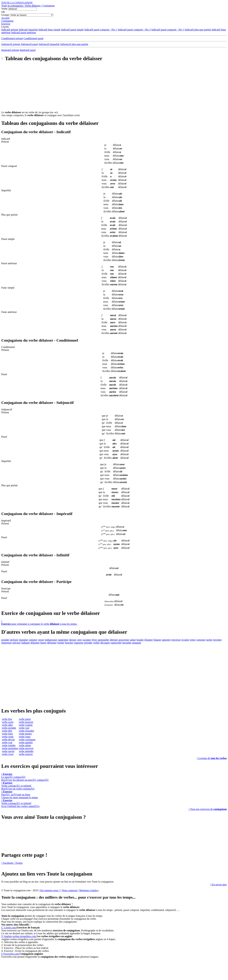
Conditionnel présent (12, 38)
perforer (14, 640)
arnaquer (137, 643)
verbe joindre (9, 745)
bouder (140, 640)
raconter (87, 640)
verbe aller (7, 725)
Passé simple (8, 239)
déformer (52, 643)
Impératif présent (10, 50)
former (61, 643)
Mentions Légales (89, 890)
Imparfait (6, 190)
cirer (79, 640)
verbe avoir (8, 722)
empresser (7, 643)
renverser (176, 640)
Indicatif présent (10, 30)
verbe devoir (8, 740)
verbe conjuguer (27, 740)
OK (3, 12)
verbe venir (8, 737)
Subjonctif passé (29, 44)
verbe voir (7, 742)
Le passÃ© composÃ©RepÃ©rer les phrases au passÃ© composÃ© (25, 777)
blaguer (157, 640)
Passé (4, 374)
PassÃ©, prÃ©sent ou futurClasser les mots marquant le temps (20, 795)
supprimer (63, 640)
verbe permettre (10, 748)
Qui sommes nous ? (50, 890)
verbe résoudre (26, 731)
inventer (217, 640)
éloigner (149, 640)
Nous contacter (70, 890)
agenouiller (103, 640)
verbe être (7, 719)
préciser (17, 643)
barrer (43, 643)
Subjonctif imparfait (49, 44)
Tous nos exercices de (208, 809)
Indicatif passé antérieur (24, 33)
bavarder (127, 643)
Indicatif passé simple (72, 30)
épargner (23, 640)
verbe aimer (25, 745)
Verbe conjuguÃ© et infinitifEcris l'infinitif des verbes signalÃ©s (20, 803)
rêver (94, 640)
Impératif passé (28, 50)
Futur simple (8, 288)
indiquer (26, 643)
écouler (185, 640)
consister (201, 640)
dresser (73, 640)
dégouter (35, 643)
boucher (69, 643)
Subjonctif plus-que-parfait (74, 44)
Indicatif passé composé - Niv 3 (168, 30)
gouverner (124, 640)
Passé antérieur (9, 263)
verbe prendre (9, 728)
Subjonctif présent (11, 44)
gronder (5, 640)
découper (105, 643)
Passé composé (9, 166)
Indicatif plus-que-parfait (198, 30)
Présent (5, 142)
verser (41, 640)
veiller (96, 643)
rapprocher (116, 643)
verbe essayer (26, 754)
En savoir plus (219, 885)
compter (33, 640)
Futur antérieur (9, 312)
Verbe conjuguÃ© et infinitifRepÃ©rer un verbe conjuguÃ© (18, 786)
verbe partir (25, 719)
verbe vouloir (26, 725)
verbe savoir (8, 751)
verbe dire (7, 731)
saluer (133, 640)
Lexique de (212, 758)
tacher (209, 640)
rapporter (79, 643)
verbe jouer (25, 737)
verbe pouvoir (26, 722)
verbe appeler (26, 742)
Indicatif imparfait (28, 30)
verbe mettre (25, 734)
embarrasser (51, 640)
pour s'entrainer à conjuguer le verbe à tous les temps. (114, 622)
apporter (166, 640)
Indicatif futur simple (49, 30)
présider (88, 643)
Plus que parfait (9, 215)
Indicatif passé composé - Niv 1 (101, 30)
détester (114, 640)
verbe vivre (8, 754)
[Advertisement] (114, 88)
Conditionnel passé (34, 38)
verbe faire (7, 734)
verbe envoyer (26, 748)
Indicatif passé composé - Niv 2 (134, 30)
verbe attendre (26, 751)
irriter (193, 640)
